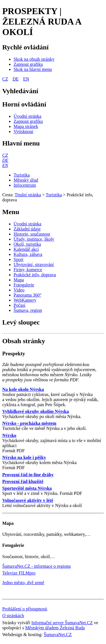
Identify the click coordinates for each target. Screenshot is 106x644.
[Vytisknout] (23, 131)
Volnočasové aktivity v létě (28, 500)
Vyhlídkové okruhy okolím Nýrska (35, 411)
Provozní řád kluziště (23, 481)
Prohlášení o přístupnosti (25, 609)
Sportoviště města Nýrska (27, 488)
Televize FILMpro (19, 573)
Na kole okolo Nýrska (23, 389)
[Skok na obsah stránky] (34, 59)
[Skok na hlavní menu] (33, 69)
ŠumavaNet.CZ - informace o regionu (36, 566)
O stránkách (13, 616)
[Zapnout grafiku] (28, 64)
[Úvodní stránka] (27, 116)
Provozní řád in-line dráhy (28, 475)
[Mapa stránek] (26, 126)
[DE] (5, 160)
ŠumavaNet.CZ (58, 635)
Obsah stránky (24, 341)
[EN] (5, 165)
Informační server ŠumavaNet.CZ (62, 623)
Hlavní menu (21, 143)
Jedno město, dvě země (23, 583)
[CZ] (5, 155)
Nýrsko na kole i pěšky (24, 457)
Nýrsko (9, 435)
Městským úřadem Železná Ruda (55, 628)
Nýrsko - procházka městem (29, 423)
